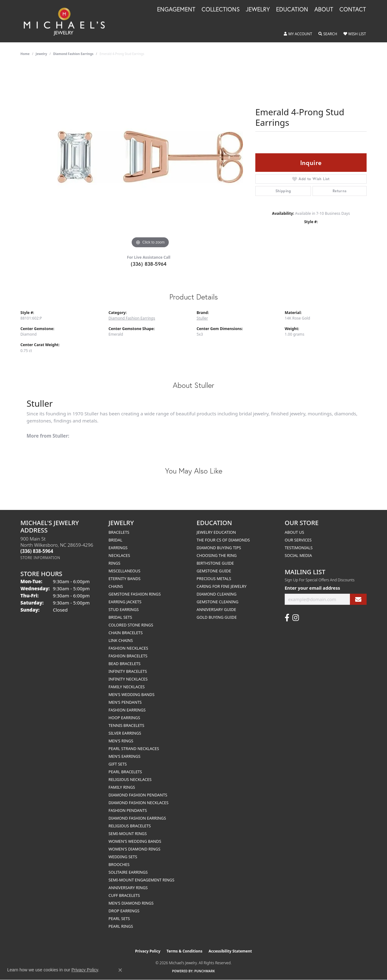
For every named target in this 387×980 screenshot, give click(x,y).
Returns (340, 191)
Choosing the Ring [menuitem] (217, 555)
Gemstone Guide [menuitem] (214, 571)
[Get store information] (40, 558)
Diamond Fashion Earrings (73, 54)
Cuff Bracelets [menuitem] (124, 895)
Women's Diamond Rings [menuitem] (134, 849)
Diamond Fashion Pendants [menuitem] (138, 795)
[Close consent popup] (120, 970)
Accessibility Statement (230, 951)
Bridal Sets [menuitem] (120, 617)
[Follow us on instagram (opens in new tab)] (296, 618)
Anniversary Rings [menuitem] (128, 888)
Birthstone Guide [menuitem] (215, 563)
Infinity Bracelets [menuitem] (128, 671)
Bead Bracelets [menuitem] (125, 664)
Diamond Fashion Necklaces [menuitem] (138, 803)
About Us (294, 532)
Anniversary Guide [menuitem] (216, 609)
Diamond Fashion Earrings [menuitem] (137, 818)
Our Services (298, 540)
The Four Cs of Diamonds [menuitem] (223, 540)
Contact (353, 10)
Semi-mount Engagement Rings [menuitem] (141, 880)
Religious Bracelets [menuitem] (130, 826)
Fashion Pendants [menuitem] (128, 810)
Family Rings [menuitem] (122, 787)
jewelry (41, 54)
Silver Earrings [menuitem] (125, 733)
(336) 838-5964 (149, 264)
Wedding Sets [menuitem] (123, 857)
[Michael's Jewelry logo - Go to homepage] (67, 21)
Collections (221, 10)
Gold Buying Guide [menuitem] (217, 617)
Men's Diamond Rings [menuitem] (131, 903)
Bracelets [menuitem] (119, 532)
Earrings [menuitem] (118, 548)
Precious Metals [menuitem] (214, 579)
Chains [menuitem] (116, 586)
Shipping (283, 191)
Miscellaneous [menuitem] (124, 571)
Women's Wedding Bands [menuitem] (135, 841)
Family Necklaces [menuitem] (127, 687)
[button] (298, 34)
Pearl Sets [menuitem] (119, 918)
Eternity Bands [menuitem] (125, 579)
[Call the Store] (37, 551)
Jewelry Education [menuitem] (216, 532)
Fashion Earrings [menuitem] (127, 710)
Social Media (298, 555)
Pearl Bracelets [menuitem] (125, 772)
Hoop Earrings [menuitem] (124, 718)
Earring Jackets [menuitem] (125, 602)
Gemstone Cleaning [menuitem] (217, 602)
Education (292, 10)
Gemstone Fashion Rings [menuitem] (135, 594)
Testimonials (299, 548)
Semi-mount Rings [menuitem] (128, 834)
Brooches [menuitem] (119, 864)
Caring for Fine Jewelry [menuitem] (222, 586)
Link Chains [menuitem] (121, 640)
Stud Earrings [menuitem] (124, 609)
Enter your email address (312, 588)
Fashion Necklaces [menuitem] (128, 648)
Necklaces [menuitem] (119, 555)
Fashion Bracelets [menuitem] (128, 656)
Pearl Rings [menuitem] (121, 926)
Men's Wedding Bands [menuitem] (132, 694)
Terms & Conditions (185, 951)
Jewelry (258, 10)
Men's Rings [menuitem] (121, 741)
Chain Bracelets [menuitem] (126, 633)
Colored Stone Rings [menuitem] (131, 625)
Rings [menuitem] (114, 563)
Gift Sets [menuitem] (118, 764)
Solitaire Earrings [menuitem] (128, 872)
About (324, 10)
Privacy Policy (148, 951)
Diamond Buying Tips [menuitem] (219, 548)
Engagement (176, 10)
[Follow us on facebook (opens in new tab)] (287, 618)
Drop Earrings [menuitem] (124, 911)
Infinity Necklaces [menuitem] (128, 679)
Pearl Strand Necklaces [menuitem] (134, 749)
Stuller (202, 318)
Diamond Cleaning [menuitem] (217, 594)
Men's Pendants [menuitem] (125, 702)
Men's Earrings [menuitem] (124, 756)
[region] (150, 157)
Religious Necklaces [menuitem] (130, 779)
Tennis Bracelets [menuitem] (126, 725)
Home (25, 54)
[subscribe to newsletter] (358, 599)
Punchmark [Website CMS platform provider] (205, 971)
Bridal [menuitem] (115, 540)
